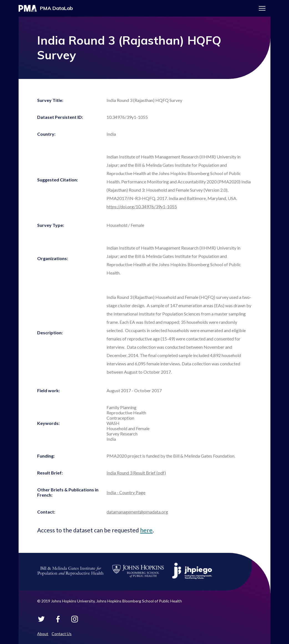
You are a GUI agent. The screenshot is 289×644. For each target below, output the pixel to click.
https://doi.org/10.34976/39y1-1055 (142, 206)
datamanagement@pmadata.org (137, 512)
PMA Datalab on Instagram (75, 619)
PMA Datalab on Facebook (58, 619)
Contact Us (62, 634)
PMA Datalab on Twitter (41, 619)
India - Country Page (126, 492)
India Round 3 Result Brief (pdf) (136, 473)
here (146, 530)
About (43, 634)
